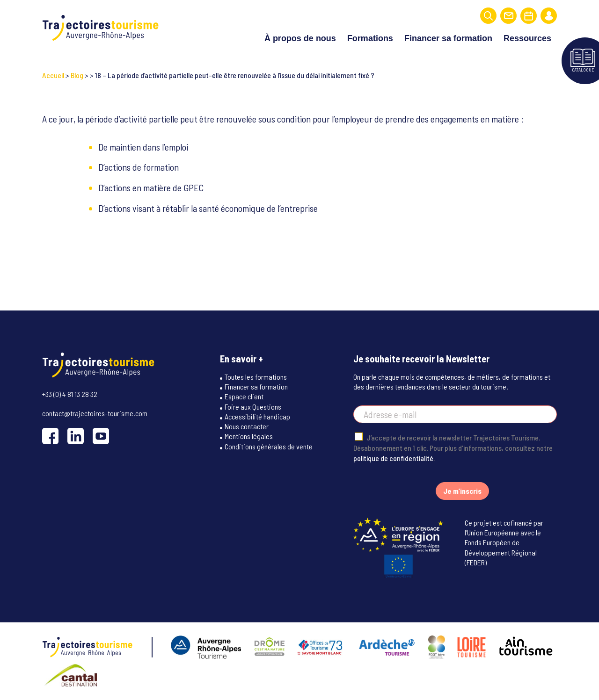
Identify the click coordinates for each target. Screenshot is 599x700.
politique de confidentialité (393, 458)
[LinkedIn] (76, 436)
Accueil (53, 75)
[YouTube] (101, 436)
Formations (370, 38)
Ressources (527, 38)
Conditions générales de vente (269, 446)
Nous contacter (247, 426)
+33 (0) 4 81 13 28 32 (70, 394)
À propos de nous (300, 38)
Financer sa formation (448, 38)
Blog (77, 75)
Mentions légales (249, 436)
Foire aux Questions (253, 407)
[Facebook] (50, 436)
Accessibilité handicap (257, 416)
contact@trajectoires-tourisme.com (95, 413)
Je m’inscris (462, 491)
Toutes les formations (256, 377)
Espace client (244, 396)
